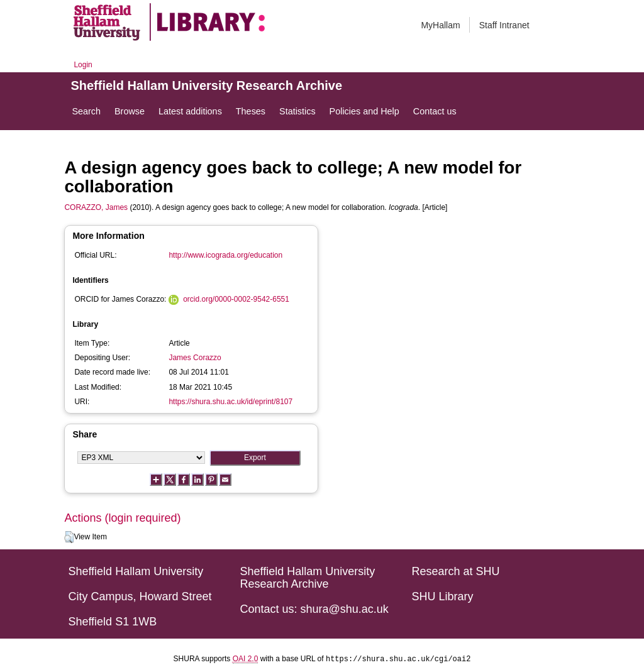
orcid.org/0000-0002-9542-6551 (236, 299)
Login (83, 65)
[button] (69, 537)
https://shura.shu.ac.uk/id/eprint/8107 (230, 402)
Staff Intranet (504, 25)
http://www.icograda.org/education (225, 255)
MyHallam (440, 25)
